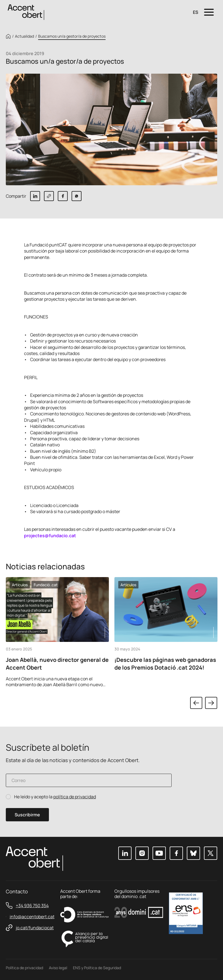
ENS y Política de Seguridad (97, 968)
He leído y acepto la (55, 797)
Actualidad (24, 36)
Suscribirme (27, 815)
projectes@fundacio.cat (50, 536)
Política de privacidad (24, 968)
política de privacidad (75, 797)
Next (211, 703)
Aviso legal (58, 968)
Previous (196, 703)
